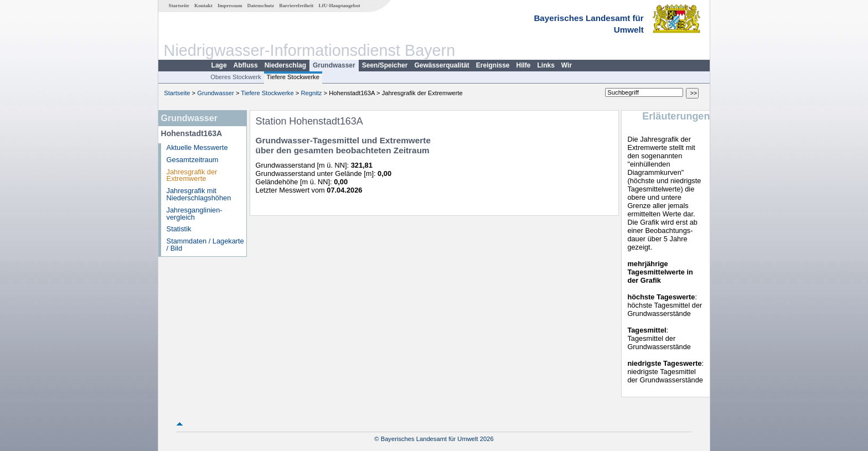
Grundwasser (334, 65)
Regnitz (311, 93)
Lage (219, 65)
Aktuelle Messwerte (197, 147)
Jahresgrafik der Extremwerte (192, 175)
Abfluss (246, 65)
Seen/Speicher (385, 65)
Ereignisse (493, 65)
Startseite (179, 6)
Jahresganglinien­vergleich (195, 214)
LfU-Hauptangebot (339, 6)
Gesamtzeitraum (193, 160)
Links (546, 65)
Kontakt (203, 6)
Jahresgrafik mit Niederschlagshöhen (199, 194)
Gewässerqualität (441, 65)
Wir (567, 65)
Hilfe (524, 65)
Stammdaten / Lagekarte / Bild (205, 245)
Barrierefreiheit (296, 6)
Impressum (230, 6)
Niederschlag (285, 65)
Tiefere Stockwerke (293, 77)
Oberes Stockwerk (236, 77)
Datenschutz (261, 6)
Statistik (179, 229)
